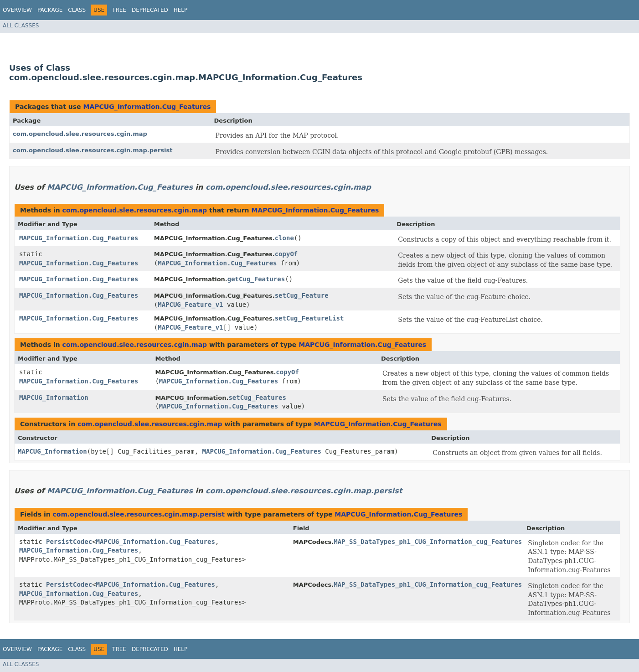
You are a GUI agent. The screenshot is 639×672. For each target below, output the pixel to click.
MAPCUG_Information (54, 398)
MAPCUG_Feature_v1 (190, 305)
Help (181, 10)
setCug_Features (257, 398)
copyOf (286, 254)
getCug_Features (256, 279)
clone (284, 238)
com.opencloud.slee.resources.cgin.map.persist (93, 150)
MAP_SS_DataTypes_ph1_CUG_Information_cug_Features (428, 542)
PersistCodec (69, 542)
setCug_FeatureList (309, 318)
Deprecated (150, 10)
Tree (119, 10)
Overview (17, 10)
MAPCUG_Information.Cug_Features (147, 107)
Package (50, 10)
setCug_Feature (302, 295)
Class (77, 10)
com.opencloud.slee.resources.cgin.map (80, 134)
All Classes (21, 26)
